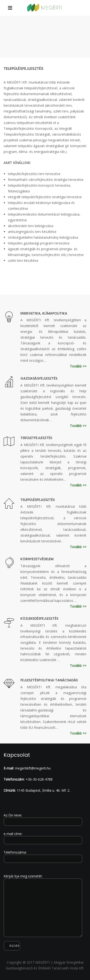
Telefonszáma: (43, 855)
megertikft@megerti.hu (33, 768)
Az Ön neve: (43, 818)
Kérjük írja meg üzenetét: (43, 906)
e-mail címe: (43, 837)
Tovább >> (78, 366)
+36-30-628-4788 (39, 779)
